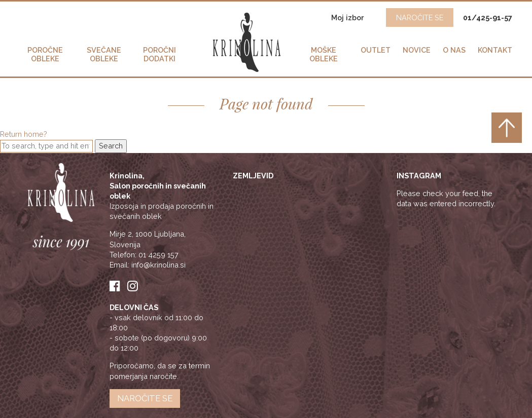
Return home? (24, 134)
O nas (454, 50)
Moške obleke (324, 54)
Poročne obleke (45, 54)
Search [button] (111, 146)
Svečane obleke (104, 54)
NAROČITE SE (420, 17)
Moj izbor (348, 17)
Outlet (376, 50)
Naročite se (145, 398)
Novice (417, 50)
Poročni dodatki (159, 54)
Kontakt (495, 50)
